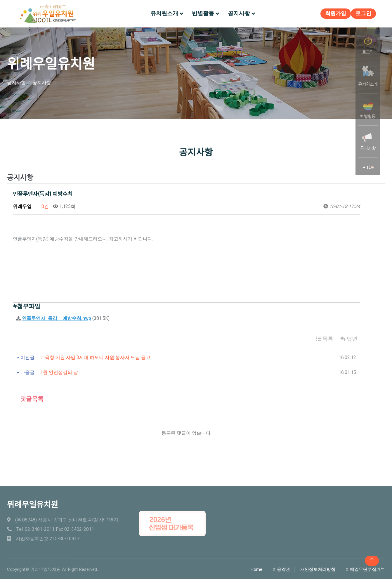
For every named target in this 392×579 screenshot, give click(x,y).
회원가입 (334, 13)
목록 (325, 338)
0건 (42, 205)
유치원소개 (164, 13)
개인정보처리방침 (318, 568)
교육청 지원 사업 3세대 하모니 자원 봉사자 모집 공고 (95, 356)
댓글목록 (28, 398)
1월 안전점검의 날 (59, 371)
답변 (349, 338)
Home (256, 568)
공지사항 (239, 13)
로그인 (362, 13)
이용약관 (281, 568)
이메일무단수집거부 (365, 568)
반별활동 (203, 13)
